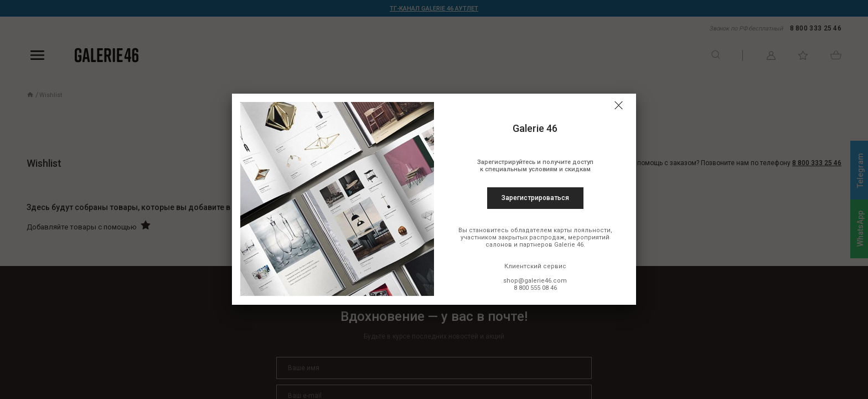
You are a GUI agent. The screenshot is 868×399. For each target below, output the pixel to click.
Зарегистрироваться (535, 198)
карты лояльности (582, 230)
